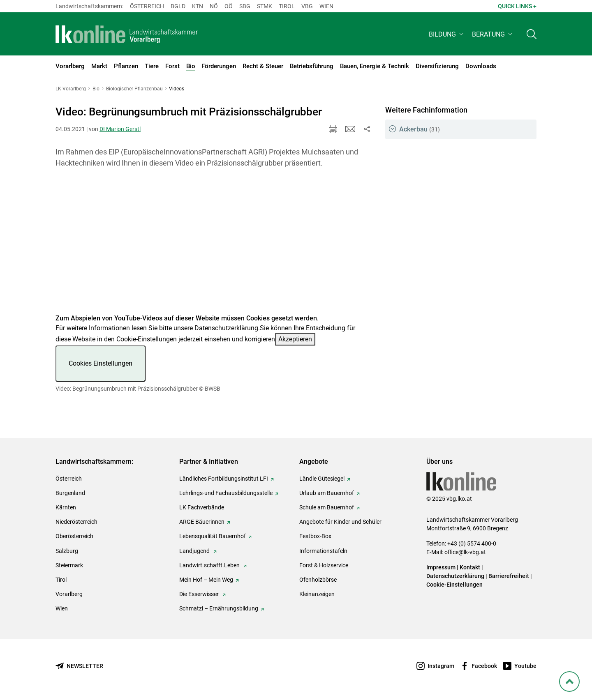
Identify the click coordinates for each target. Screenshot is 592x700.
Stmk (265, 6)
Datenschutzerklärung (226, 328)
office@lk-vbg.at (465, 552)
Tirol (287, 6)
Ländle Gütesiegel (322, 479)
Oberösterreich (74, 536)
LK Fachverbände (202, 507)
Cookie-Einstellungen (454, 585)
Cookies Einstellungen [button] (101, 363)
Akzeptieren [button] (295, 339)
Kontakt (470, 567)
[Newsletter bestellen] (79, 666)
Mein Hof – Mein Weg (206, 580)
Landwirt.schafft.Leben (210, 565)
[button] (447, 36)
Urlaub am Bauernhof (327, 493)
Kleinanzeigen (317, 594)
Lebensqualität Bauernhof (213, 536)
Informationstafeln (323, 551)
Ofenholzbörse (318, 580)
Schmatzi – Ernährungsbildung (219, 608)
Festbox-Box (315, 536)
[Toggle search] (532, 36)
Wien (326, 6)
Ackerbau (420, 129)
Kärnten (66, 507)
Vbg (307, 6)
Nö (214, 6)
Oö (229, 6)
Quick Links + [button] (517, 6)
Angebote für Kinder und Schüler (340, 522)
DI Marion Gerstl (120, 129)
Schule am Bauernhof (327, 507)
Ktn (198, 6)
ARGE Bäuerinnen (202, 522)
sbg (245, 6)
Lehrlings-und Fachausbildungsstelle (226, 493)
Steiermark (69, 565)
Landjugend (195, 551)
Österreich (147, 6)
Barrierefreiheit (509, 576)
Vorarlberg (69, 594)
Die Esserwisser (200, 594)
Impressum (441, 567)
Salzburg (67, 551)
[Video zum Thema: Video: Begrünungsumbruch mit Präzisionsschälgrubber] (214, 246)
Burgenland (70, 493)
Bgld (178, 6)
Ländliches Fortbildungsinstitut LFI (224, 479)
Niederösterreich (76, 522)
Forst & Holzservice (324, 565)
